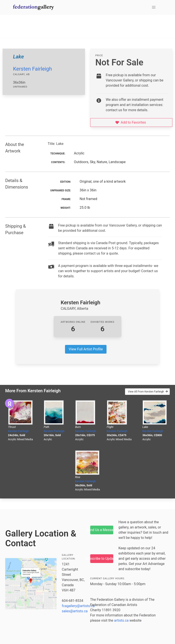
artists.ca (121, 620)
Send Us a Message (102, 530)
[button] (154, 7)
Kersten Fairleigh (32, 69)
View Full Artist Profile (86, 349)
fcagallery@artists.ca (78, 606)
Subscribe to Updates (102, 559)
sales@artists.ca (75, 611)
